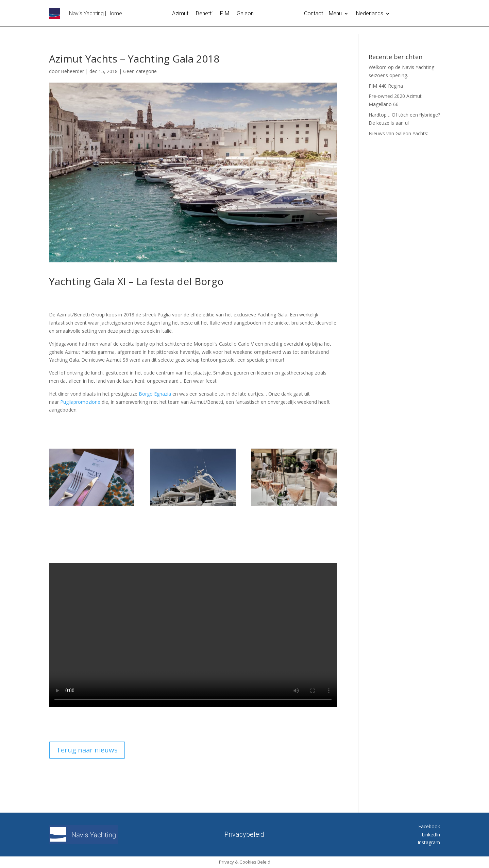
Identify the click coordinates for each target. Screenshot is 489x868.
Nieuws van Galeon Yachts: (398, 133)
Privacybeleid (244, 834)
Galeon (245, 14)
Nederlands (370, 14)
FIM (225, 14)
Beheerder (72, 71)
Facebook (429, 826)
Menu (335, 14)
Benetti (204, 14)
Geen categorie (140, 71)
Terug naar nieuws (87, 750)
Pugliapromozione (80, 402)
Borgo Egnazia (155, 394)
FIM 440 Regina (386, 86)
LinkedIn (431, 835)
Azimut (180, 14)
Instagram (429, 842)
